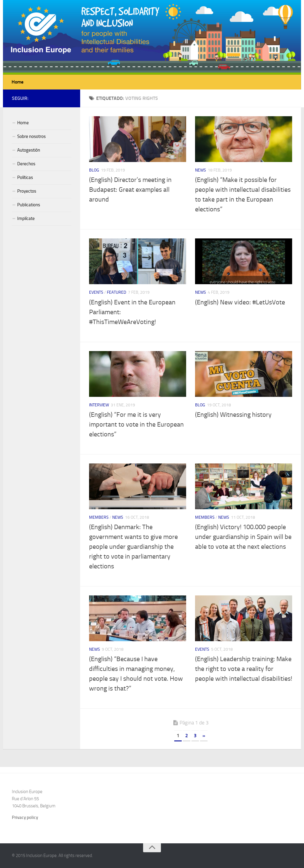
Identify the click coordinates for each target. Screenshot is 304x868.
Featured (117, 292)
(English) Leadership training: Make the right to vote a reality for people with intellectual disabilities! (244, 669)
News (201, 170)
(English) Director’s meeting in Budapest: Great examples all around (130, 190)
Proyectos (27, 191)
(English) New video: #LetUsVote (240, 302)
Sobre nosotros (31, 136)
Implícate (26, 218)
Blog (94, 170)
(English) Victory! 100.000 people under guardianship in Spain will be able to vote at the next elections (243, 537)
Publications (29, 205)
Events (96, 292)
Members (99, 517)
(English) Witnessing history (233, 415)
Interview (99, 405)
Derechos (26, 164)
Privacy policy (25, 817)
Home (18, 82)
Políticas (25, 177)
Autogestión (29, 150)
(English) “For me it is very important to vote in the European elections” (136, 424)
